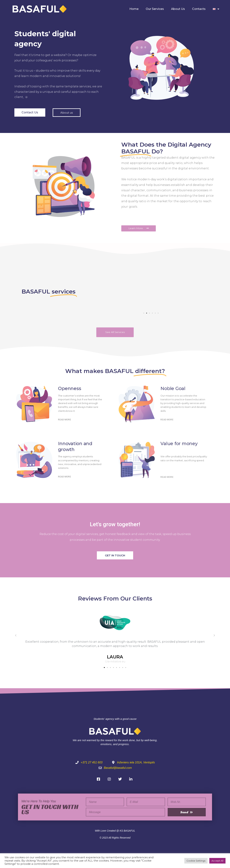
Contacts (199, 9)
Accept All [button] (217, 861)
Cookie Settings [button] (196, 861)
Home (134, 9)
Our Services (155, 9)
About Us (178, 9)
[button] (144, 313)
